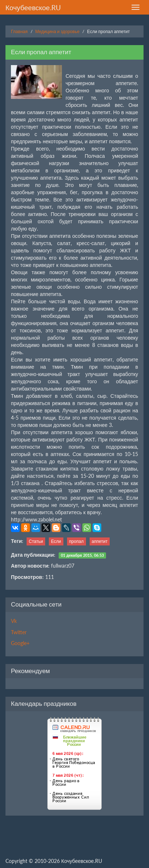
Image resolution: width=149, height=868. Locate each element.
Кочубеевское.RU (33, 7)
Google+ (20, 643)
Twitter (19, 632)
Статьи (36, 541)
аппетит (100, 541)
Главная (19, 31)
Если (56, 541)
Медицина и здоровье (57, 31)
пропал (77, 541)
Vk (14, 621)
